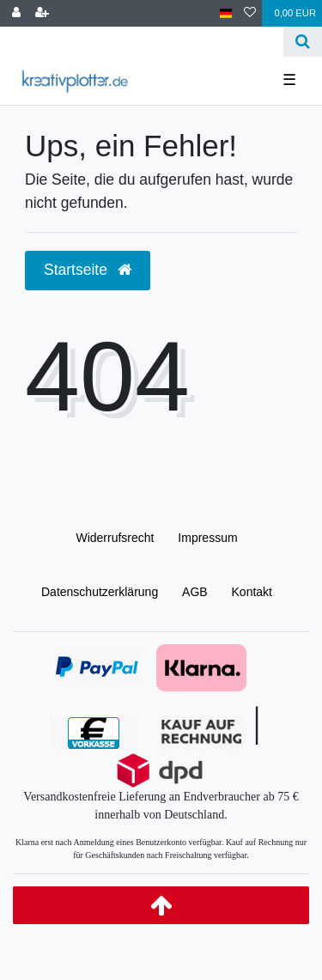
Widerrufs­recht (115, 538)
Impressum (207, 538)
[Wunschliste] (250, 13)
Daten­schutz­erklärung (100, 592)
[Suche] (303, 42)
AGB (195, 592)
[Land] (226, 13)
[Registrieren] (42, 13)
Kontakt (252, 592)
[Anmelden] (16, 13)
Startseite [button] (88, 270)
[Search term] (142, 42)
